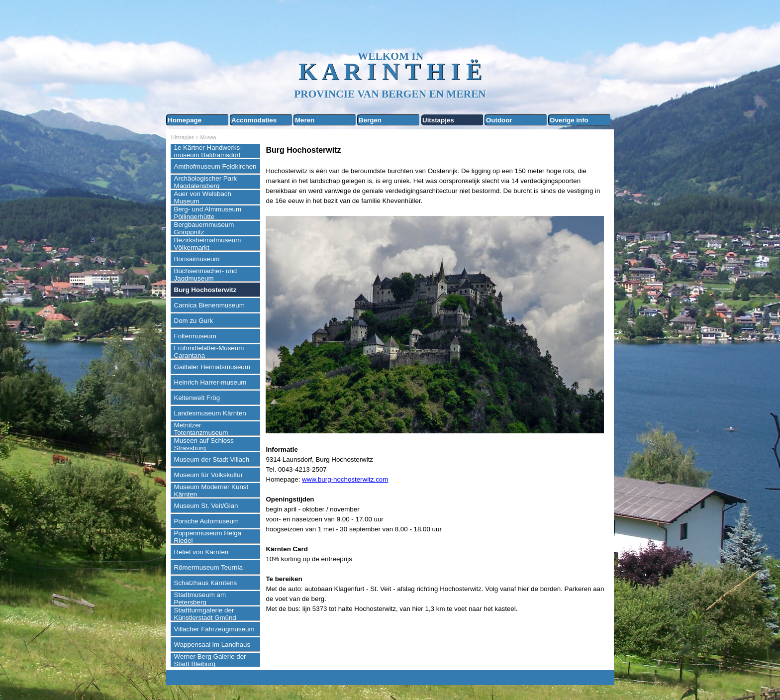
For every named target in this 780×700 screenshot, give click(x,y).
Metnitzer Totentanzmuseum (201, 429)
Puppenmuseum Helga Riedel (208, 537)
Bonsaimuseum (197, 259)
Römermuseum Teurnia (208, 567)
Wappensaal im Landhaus (212, 645)
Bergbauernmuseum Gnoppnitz (204, 228)
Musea (208, 137)
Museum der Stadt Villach (212, 459)
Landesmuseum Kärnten (210, 413)
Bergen (370, 120)
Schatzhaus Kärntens (206, 583)
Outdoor (499, 120)
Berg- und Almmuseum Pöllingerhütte (208, 213)
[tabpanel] (437, 389)
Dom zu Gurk (194, 321)
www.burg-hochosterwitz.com (345, 479)
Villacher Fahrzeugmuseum (214, 629)
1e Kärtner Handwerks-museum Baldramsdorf (208, 151)
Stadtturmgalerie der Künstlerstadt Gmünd (205, 614)
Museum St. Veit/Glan (206, 506)
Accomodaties (254, 120)
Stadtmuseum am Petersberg (200, 599)
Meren (305, 120)
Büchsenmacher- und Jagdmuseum (206, 275)
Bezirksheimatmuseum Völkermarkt (208, 244)
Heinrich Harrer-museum (210, 382)
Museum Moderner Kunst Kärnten (211, 491)
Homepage (185, 120)
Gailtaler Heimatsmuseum (212, 367)
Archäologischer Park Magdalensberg (206, 182)
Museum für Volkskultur (209, 475)
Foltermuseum (195, 336)
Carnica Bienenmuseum (209, 305)
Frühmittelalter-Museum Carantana (209, 352)
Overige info (569, 120)
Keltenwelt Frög (197, 398)
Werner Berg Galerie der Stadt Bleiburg (210, 660)
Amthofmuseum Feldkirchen (215, 166)
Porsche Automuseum (206, 521)
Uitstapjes (438, 120)
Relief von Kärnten (201, 552)
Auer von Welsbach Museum (203, 198)
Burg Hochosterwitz (205, 290)
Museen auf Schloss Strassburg (204, 444)
